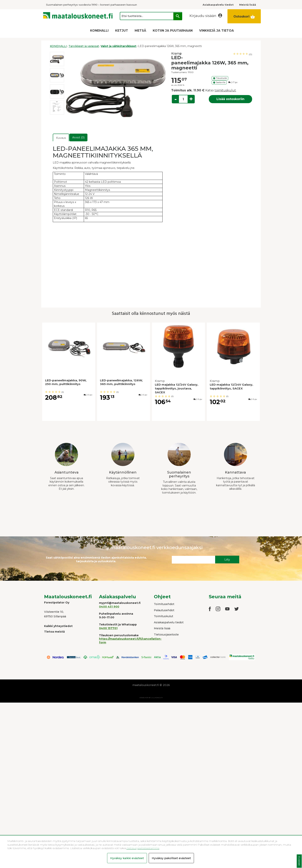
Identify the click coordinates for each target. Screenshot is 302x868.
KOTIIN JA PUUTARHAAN (173, 31)
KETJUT (122, 31)
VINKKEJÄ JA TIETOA (216, 31)
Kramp (177, 54)
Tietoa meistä (54, 632)
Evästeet (299, 861)
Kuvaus (61, 138)
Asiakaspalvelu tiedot (169, 622)
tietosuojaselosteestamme (143, 848)
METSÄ (140, 31)
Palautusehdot (164, 610)
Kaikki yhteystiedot (58, 626)
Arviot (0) (78, 137)
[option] (57, 59)
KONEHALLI (99, 31)
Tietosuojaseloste (166, 635)
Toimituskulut (164, 616)
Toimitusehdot (164, 604)
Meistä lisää (162, 628)
